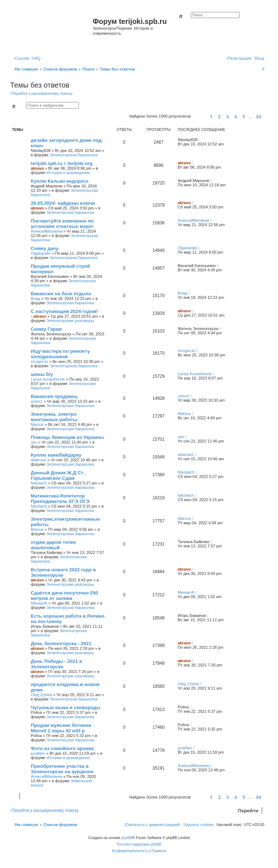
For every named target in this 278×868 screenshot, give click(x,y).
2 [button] (219, 117)
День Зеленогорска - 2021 (61, 643)
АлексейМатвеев (47, 231)
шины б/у (42, 374)
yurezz (37, 401)
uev (34, 442)
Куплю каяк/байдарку (56, 455)
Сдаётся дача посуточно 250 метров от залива (64, 596)
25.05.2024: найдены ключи (63, 203)
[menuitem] (36, 58)
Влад (35, 298)
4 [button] (235, 117)
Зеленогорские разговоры (70, 321)
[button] (199, 116)
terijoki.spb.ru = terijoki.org (62, 163)
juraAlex (38, 753)
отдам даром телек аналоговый (53, 545)
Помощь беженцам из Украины (67, 437)
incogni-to (39, 361)
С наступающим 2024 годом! (64, 311)
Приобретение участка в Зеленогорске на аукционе (62, 769)
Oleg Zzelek (41, 695)
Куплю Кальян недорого (60, 181)
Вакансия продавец (54, 396)
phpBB (127, 838)
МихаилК (39, 603)
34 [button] (258, 117)
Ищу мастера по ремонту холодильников (60, 354)
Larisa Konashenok (48, 379)
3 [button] (228, 117)
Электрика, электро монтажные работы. (55, 417)
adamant (39, 460)
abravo (37, 168)
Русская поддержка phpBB (139, 844)
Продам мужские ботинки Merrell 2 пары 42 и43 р (61, 728)
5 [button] (244, 117)
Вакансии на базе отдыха (61, 294)
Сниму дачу (45, 248)
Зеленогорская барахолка (73, 155)
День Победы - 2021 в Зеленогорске (56, 664)
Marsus (37, 424)
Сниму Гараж (46, 329)
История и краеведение (68, 173)
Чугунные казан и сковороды (66, 708)
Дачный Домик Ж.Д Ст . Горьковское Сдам (58, 475)
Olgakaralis (41, 253)
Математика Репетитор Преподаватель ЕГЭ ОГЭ (60, 499)
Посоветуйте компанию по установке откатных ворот (62, 224)
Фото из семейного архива (62, 748)
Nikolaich (39, 483)
